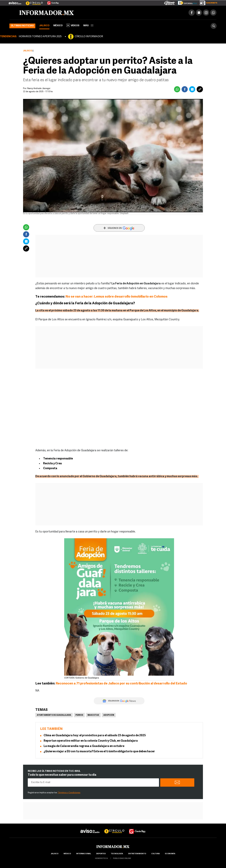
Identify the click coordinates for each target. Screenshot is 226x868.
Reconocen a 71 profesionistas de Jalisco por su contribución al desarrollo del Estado (121, 684)
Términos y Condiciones (69, 793)
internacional (84, 854)
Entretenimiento (137, 854)
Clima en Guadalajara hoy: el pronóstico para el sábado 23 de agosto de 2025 (95, 736)
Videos (73, 25)
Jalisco (44, 26)
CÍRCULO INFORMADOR (89, 37)
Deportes (101, 854)
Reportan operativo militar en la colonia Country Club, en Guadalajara (91, 741)
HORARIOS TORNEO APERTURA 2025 (40, 37)
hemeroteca (101, 859)
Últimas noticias (22, 26)
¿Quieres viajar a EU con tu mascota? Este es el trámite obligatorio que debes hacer (99, 752)
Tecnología (117, 854)
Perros (79, 715)
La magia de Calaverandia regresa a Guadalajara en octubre (84, 746)
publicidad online (122, 859)
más (88, 26)
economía (170, 854)
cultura (156, 854)
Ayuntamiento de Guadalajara (54, 715)
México (58, 26)
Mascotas (93, 715)
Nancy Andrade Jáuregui (39, 88)
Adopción (109, 715)
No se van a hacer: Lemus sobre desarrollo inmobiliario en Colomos (116, 297)
